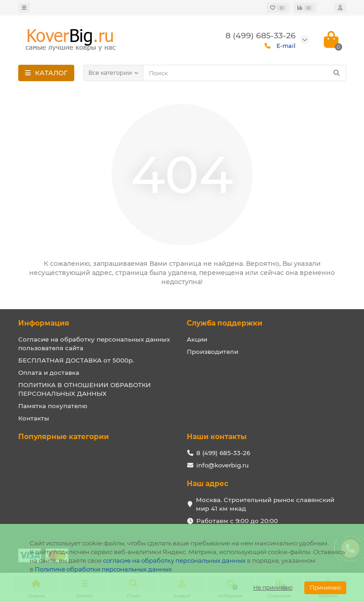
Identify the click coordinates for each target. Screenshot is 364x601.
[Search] (245, 73)
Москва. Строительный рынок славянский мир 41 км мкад (265, 504)
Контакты (34, 418)
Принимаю (325, 588)
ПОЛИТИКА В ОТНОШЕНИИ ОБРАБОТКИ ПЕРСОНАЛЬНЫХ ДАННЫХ (85, 389)
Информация (44, 323)
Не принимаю (273, 588)
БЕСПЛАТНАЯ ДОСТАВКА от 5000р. (76, 360)
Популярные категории (64, 437)
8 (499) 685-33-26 (223, 453)
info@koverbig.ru (223, 465)
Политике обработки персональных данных (103, 569)
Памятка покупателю (53, 406)
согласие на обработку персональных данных (174, 560)
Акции (197, 339)
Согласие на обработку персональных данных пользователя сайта (94, 344)
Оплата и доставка (49, 373)
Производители (213, 352)
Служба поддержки (225, 323)
